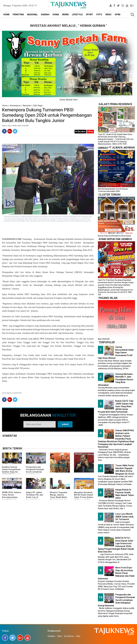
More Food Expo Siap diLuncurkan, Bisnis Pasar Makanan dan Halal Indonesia (116, 573)
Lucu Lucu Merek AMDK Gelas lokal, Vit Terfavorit (125, 517)
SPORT (90, 15)
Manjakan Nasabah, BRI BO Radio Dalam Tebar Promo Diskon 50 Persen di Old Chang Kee (84, 497)
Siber (60, 636)
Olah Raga (38, 106)
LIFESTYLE (77, 15)
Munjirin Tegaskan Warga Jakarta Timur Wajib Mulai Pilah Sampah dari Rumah (59, 497)
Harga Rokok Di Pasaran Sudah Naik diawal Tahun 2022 (125, 494)
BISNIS (65, 15)
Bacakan (80, 132)
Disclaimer (69, 636)
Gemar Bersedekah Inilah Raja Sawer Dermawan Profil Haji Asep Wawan (116, 352)
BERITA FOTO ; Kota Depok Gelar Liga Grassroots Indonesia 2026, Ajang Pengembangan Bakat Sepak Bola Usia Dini (116, 545)
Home (5, 106)
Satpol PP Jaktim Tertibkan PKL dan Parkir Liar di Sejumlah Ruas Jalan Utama (35, 497)
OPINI (117, 15)
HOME (6, 15)
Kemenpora (15, 106)
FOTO (99, 15)
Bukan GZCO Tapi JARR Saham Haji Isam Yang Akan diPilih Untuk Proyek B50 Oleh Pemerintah (116, 406)
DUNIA (56, 15)
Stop (90, 132)
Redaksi (51, 636)
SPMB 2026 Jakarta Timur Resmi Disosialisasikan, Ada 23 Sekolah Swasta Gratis (11, 497)
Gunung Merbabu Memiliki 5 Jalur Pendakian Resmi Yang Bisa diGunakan (116, 379)
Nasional (27, 106)
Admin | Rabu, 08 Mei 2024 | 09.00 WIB (15, 126)
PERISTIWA (18, 15)
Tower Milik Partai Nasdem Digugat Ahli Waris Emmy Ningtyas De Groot (125, 470)
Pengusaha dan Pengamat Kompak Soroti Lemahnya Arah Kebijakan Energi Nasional (35, 472)
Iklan (78, 636)
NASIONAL (32, 15)
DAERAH (45, 15)
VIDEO (108, 15)
